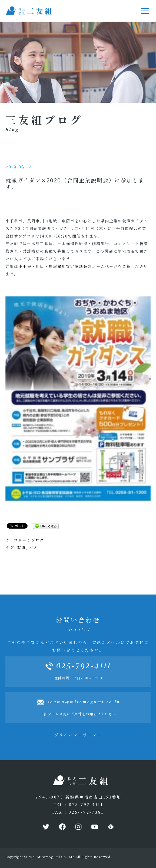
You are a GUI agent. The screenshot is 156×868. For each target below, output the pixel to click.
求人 (34, 547)
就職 (22, 547)
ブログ (38, 540)
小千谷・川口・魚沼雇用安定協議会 (53, 266)
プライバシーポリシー (78, 735)
